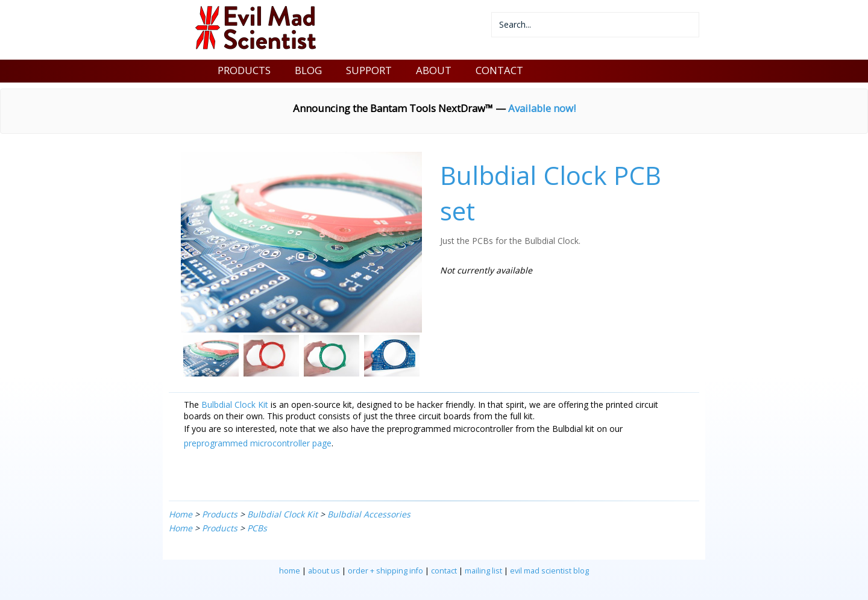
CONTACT (499, 70)
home (290, 571)
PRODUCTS (244, 70)
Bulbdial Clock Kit (235, 405)
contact (444, 571)
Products (220, 514)
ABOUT (434, 70)
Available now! (542, 108)
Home (181, 514)
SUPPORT (369, 70)
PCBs (257, 528)
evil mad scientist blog (549, 571)
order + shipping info (385, 571)
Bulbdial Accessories (369, 514)
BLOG (308, 70)
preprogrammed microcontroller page (258, 443)
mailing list (483, 571)
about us (324, 571)
